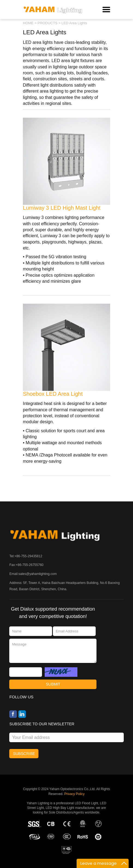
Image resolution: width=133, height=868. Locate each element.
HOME (28, 23)
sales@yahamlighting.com (38, 574)
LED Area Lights (74, 23)
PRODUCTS (48, 23)
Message (53, 651)
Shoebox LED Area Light (53, 394)
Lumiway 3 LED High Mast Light (62, 208)
